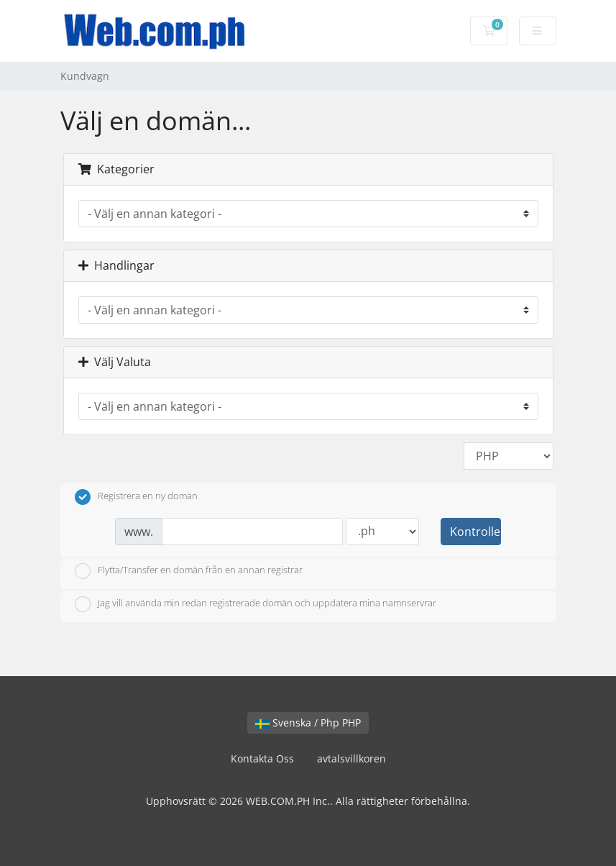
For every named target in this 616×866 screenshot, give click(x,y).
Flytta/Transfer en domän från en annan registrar (189, 571)
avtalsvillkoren (351, 758)
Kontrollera (475, 532)
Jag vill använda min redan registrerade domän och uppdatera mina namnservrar (256, 604)
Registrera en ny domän (136, 497)
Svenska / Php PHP (308, 723)
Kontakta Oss (262, 758)
